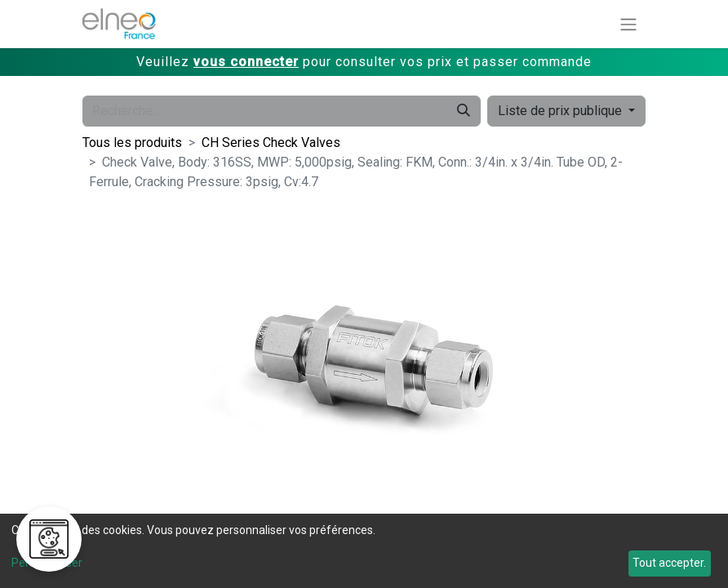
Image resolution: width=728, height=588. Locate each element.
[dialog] (364, 551)
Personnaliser (47, 563)
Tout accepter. (669, 563)
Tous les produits (132, 143)
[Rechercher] (464, 111)
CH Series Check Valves (271, 143)
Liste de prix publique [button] (562, 111)
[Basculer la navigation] (628, 24)
